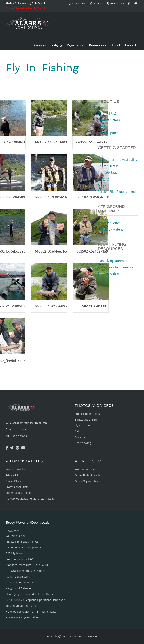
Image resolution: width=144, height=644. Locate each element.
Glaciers (80, 437)
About (116, 45)
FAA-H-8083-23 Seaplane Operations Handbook (35, 600)
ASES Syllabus (14, 553)
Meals (102, 185)
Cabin (78, 431)
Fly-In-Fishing (83, 425)
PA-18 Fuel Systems (18, 577)
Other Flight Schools (87, 475)
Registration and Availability (117, 160)
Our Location (107, 126)
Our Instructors (109, 120)
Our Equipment (109, 133)
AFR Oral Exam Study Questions (25, 571)
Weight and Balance (18, 588)
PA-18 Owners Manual (20, 582)
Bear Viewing (83, 443)
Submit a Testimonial (19, 493)
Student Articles (109, 274)
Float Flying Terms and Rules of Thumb (30, 594)
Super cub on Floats (87, 414)
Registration (76, 45)
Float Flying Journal (111, 261)
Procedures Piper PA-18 (20, 559)
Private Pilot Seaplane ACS (22, 542)
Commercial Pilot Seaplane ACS (25, 547)
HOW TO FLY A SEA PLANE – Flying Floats (31, 612)
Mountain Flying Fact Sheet (23, 617)
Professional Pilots (17, 487)
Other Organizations (88, 481)
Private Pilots (14, 475)
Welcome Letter (109, 223)
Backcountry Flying (87, 420)
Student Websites (86, 469)
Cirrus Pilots (13, 481)
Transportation (109, 172)
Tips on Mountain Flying (21, 606)
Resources (98, 45)
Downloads (13, 531)
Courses (40, 45)
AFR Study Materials (112, 229)
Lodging (56, 45)
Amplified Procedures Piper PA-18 (27, 565)
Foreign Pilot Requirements (117, 192)
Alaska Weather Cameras (115, 267)
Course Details (108, 166)
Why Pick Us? (107, 114)
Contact (131, 45)
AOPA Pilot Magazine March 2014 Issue (30, 499)
